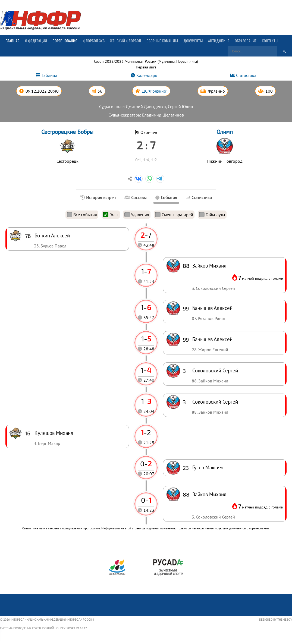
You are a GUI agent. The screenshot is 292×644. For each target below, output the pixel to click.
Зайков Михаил (209, 494)
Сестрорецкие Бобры (67, 132)
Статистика (246, 75)
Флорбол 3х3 (94, 41)
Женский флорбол (125, 41)
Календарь (147, 75)
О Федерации (36, 41)
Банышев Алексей (212, 339)
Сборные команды (162, 41)
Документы (193, 41)
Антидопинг (219, 41)
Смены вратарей (174, 215)
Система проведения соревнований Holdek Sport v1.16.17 (43, 628)
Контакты (270, 41)
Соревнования (65, 41)
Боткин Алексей (52, 235)
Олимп (225, 132)
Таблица (49, 75)
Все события (82, 215)
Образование (246, 41)
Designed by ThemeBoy (276, 620)
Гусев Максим (208, 467)
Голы (111, 215)
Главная (12, 41)
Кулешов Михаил (54, 433)
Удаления (137, 215)
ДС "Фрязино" (155, 91)
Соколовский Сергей (215, 402)
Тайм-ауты (212, 215)
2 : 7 (146, 145)
